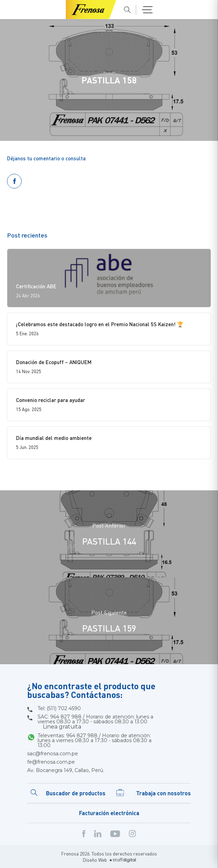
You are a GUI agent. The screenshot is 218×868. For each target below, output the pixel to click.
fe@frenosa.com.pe (51, 762)
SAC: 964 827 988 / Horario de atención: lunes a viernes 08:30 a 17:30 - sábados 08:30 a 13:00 (95, 722)
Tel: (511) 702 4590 (59, 708)
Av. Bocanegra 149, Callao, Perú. (66, 770)
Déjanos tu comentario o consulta (46, 158)
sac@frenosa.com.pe (53, 754)
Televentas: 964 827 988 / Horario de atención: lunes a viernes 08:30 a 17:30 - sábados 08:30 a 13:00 (95, 740)
